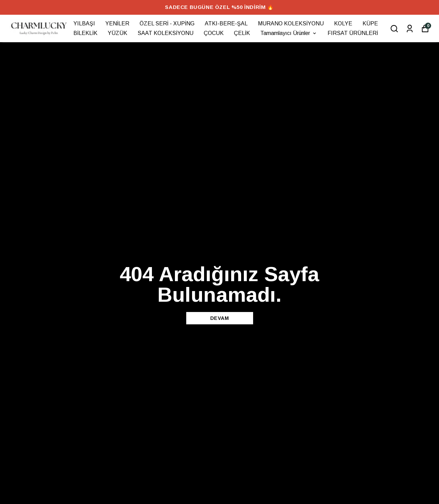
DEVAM (220, 318)
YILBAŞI (84, 23)
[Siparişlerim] (410, 29)
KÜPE (370, 23)
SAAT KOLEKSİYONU (165, 33)
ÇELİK (242, 33)
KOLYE (343, 23)
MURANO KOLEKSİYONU (291, 23)
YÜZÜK (117, 33)
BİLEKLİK (85, 33)
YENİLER (117, 23)
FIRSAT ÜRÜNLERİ (353, 33)
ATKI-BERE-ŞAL (226, 23)
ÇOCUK (214, 33)
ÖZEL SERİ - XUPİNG (167, 23)
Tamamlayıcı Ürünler (289, 33)
